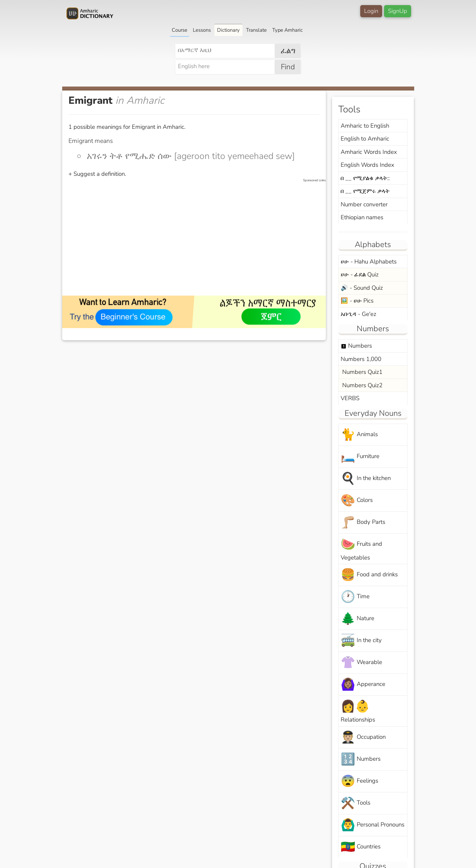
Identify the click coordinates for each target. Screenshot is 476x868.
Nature (357, 619)
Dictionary (228, 30)
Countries (361, 847)
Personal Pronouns (373, 825)
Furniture (360, 457)
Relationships (358, 711)
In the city (361, 641)
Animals (359, 435)
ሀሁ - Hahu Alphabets (369, 262)
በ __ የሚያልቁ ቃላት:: (365, 178)
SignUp (398, 11)
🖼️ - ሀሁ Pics (357, 301)
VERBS (350, 398)
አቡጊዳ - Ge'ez (358, 314)
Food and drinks (369, 575)
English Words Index (367, 165)
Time (355, 597)
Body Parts (363, 522)
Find (288, 67)
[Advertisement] (198, 238)
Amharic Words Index (369, 152)
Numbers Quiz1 (362, 372)
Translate (256, 30)
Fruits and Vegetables (361, 549)
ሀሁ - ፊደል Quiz (360, 274)
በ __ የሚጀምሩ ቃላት (365, 191)
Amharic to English (365, 126)
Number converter (364, 204)
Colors (357, 501)
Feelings (359, 781)
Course (180, 30)
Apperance (363, 685)
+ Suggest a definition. (97, 174)
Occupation (363, 737)
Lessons (202, 30)
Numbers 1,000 (361, 359)
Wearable (361, 663)
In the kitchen (366, 479)
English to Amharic (365, 139)
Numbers (356, 346)
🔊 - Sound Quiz (362, 288)
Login (371, 11)
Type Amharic (287, 30)
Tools (356, 803)
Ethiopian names (362, 217)
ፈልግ (288, 51)
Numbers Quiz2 (362, 385)
